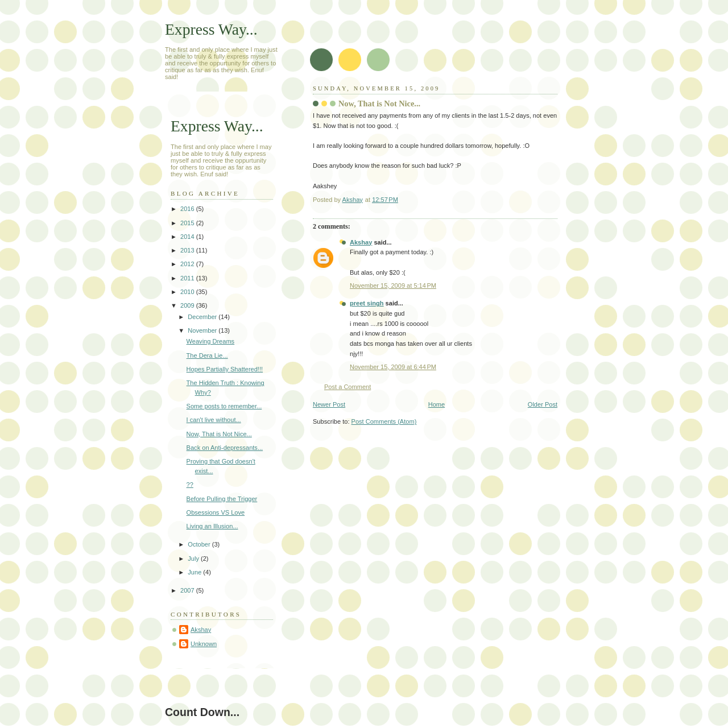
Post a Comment (348, 387)
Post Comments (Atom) (384, 421)
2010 (188, 292)
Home (437, 404)
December (203, 317)
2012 (188, 264)
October (200, 544)
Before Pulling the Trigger (222, 499)
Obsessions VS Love (216, 512)
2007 (188, 590)
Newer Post (329, 404)
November (203, 330)
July (194, 559)
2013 (188, 250)
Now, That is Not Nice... (219, 434)
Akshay (361, 242)
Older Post (543, 404)
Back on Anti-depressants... (225, 448)
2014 (188, 237)
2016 (188, 209)
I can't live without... (214, 420)
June (195, 572)
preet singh (367, 303)
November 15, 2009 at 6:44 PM (393, 367)
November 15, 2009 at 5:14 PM (393, 286)
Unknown (204, 644)
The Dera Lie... (207, 355)
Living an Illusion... (212, 526)
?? (190, 485)
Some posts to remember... (224, 406)
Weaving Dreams (211, 341)
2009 (188, 305)
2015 (188, 223)
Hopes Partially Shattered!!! (225, 369)
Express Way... (211, 29)
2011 (188, 278)
